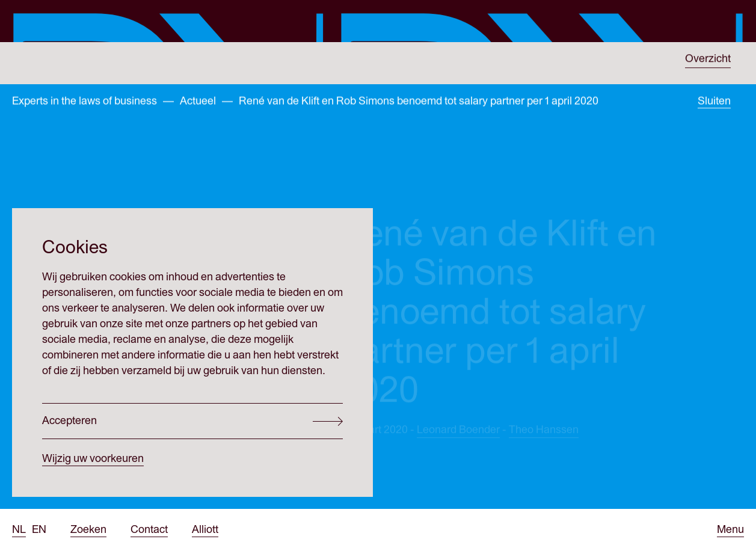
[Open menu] (730, 530)
